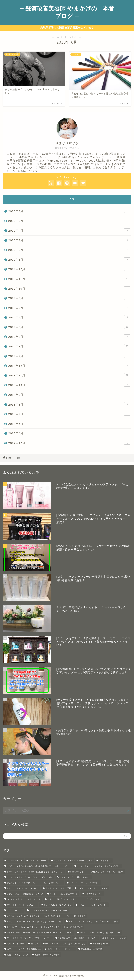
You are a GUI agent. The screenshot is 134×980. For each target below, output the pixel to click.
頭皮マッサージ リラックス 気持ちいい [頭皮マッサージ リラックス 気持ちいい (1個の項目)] (24, 949)
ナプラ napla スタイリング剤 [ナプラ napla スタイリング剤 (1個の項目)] (58, 888)
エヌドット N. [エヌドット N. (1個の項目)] (105, 861)
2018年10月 (69, 385)
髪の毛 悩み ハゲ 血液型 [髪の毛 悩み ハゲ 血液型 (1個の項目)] (91, 949)
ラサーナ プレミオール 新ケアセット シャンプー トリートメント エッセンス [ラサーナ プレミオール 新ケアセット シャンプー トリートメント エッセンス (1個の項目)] (40, 933)
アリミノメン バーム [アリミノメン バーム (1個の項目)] (38, 861)
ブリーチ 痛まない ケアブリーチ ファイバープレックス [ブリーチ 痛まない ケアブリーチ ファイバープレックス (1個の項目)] (73, 899)
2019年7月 (69, 308)
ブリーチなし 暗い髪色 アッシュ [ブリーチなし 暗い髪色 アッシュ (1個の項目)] (58, 905)
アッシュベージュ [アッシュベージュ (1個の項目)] (15, 861)
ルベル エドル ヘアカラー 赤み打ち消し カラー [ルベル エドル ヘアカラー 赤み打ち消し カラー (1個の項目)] (100, 933)
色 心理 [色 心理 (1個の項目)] (35, 944)
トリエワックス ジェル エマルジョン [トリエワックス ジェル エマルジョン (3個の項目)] (23, 888)
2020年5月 (69, 221)
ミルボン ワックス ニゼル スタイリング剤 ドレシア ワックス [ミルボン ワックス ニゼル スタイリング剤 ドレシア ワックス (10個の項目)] (33, 927)
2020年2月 (69, 250)
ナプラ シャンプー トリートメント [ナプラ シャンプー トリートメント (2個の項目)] (92, 888)
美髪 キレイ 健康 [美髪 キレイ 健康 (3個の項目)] (16, 944)
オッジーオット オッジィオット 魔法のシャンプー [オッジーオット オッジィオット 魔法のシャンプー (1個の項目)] (98, 866)
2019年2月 (69, 356)
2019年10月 (69, 288)
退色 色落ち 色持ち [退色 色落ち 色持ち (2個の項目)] (101, 944)
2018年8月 (69, 404)
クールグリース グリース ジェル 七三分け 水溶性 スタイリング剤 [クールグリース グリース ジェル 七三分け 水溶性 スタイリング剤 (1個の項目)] (35, 872)
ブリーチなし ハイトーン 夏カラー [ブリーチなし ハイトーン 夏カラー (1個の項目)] (22, 905)
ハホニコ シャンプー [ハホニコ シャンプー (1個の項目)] (93, 894)
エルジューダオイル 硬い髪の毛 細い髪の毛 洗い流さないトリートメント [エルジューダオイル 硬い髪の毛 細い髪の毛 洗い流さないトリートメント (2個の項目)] (38, 866)
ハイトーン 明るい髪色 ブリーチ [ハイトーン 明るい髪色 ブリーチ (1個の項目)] (64, 894)
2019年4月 (69, 336)
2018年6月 (69, 423)
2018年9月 (69, 394)
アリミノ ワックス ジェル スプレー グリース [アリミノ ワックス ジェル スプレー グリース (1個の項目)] (73, 861)
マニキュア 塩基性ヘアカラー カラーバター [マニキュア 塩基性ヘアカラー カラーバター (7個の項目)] (48, 910)
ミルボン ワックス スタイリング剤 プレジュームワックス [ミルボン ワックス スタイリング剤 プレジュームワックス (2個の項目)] (93, 921)
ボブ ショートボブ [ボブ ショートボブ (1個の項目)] (15, 910)
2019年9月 (69, 298)
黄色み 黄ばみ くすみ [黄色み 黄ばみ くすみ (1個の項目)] (17, 955)
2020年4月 (69, 230)
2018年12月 (69, 365)
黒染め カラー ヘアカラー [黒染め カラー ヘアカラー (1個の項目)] (47, 955)
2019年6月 (69, 317)
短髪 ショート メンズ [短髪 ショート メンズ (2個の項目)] (115, 938)
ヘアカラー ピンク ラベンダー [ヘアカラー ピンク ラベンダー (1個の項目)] (93, 905)
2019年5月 (69, 327)
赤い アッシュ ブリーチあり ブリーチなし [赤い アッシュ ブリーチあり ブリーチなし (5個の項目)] (65, 944)
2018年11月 (69, 375)
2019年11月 (69, 279)
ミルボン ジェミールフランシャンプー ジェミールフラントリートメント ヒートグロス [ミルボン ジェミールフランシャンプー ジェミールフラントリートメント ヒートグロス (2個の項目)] (46, 916)
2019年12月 (69, 269)
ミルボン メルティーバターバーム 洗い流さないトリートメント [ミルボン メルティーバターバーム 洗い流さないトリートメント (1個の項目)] (34, 921)
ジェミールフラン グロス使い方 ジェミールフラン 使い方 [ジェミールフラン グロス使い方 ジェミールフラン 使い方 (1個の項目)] (97, 872)
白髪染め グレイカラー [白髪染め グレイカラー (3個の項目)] (87, 938)
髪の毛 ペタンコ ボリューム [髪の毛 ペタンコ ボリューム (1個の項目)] (61, 949)
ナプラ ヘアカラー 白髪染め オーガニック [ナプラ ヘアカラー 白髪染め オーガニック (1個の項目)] (25, 894)
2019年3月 (69, 346)
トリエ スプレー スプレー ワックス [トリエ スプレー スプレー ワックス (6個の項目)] (84, 883)
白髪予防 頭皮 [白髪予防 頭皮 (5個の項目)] (64, 938)
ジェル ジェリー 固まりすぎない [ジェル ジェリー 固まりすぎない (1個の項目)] (75, 877)
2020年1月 (69, 259)
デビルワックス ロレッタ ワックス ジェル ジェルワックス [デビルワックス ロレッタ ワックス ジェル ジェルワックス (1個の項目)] (35, 883)
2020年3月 (69, 240)
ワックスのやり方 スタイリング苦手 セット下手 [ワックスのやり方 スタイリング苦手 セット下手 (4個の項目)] (29, 938)
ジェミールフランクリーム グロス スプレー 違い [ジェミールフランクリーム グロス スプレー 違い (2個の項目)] (30, 877)
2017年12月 (69, 443)
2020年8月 (69, 211)
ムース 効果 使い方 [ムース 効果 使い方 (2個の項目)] (75, 927)
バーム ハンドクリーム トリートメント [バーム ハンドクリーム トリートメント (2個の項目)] (24, 899)
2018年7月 (69, 414)
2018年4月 (69, 433)
